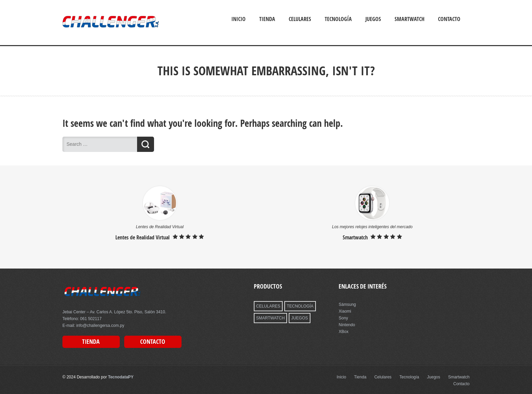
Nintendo (347, 325)
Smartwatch (410, 19)
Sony (343, 318)
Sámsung (347, 304)
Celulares (300, 19)
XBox (344, 332)
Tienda (267, 19)
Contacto (449, 19)
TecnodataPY (121, 377)
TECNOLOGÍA (300, 306)
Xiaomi (345, 311)
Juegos (373, 19)
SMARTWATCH (270, 318)
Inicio (239, 19)
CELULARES (268, 306)
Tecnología (338, 19)
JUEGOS (299, 318)
